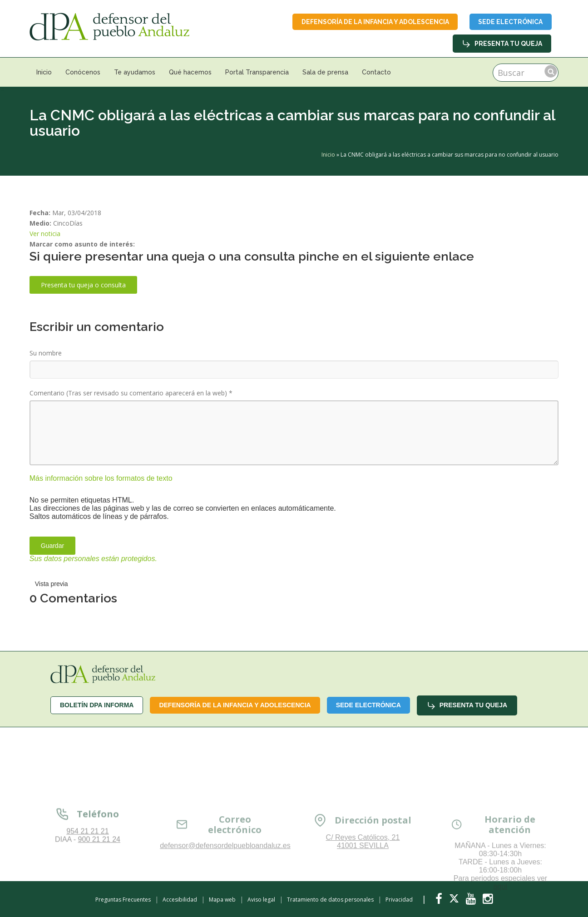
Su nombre (46, 353)
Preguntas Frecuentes (123, 900)
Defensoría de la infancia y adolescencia (374, 22)
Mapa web (222, 900)
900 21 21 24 (99, 885)
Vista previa (52, 584)
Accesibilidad (180, 900)
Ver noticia (45, 234)
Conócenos (83, 73)
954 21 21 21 (87, 876)
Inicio (44, 73)
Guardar (52, 546)
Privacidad (399, 900)
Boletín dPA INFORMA (97, 705)
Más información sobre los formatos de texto (101, 478)
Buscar (551, 72)
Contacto (376, 73)
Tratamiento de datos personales (330, 900)
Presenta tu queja (502, 44)
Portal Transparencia (257, 73)
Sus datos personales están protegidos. (93, 559)
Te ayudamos (135, 73)
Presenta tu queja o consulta (83, 285)
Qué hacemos (190, 73)
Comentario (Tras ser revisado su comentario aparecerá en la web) (131, 393)
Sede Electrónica (510, 22)
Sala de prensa (325, 73)
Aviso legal (261, 900)
